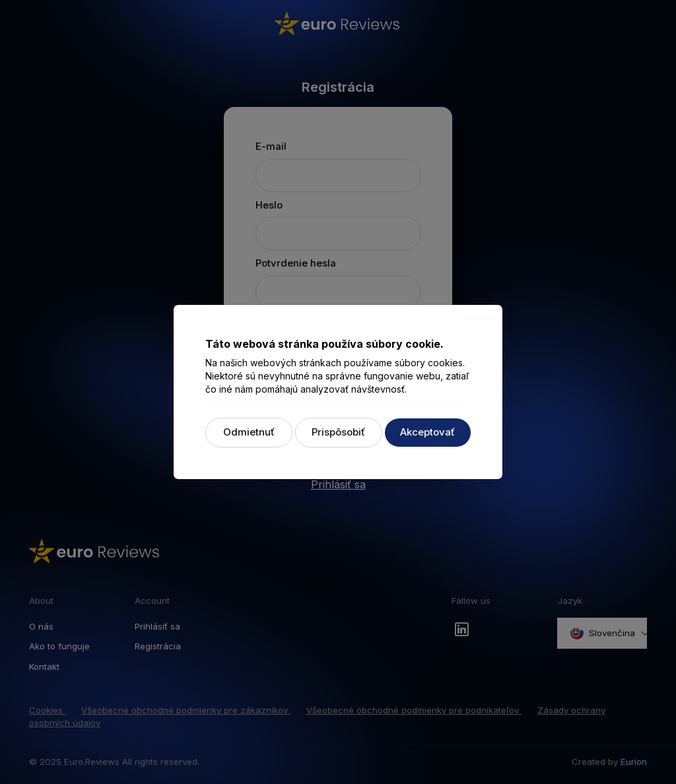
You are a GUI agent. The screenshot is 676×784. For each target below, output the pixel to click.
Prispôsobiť (338, 432)
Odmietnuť (249, 432)
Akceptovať (427, 432)
